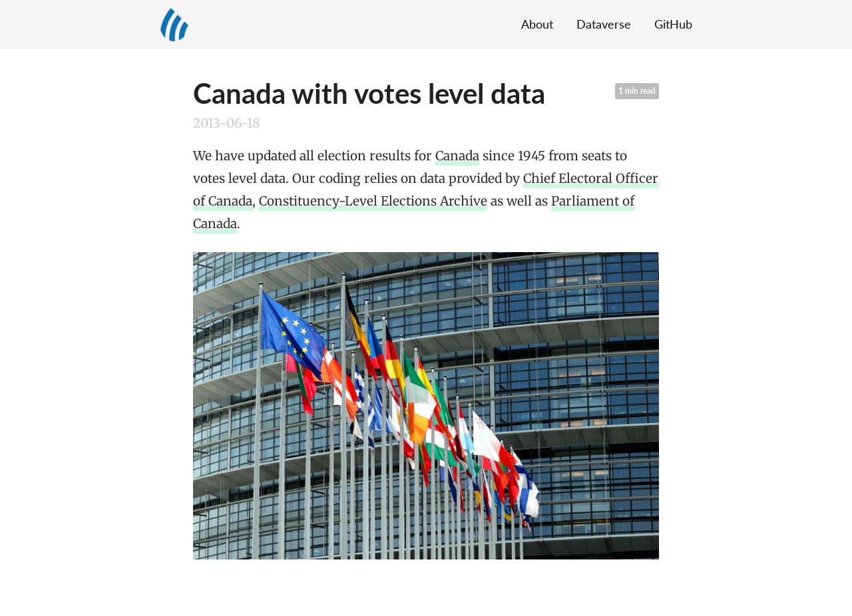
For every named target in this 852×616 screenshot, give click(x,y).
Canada (457, 156)
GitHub (673, 24)
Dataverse (604, 24)
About (537, 24)
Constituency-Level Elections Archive (373, 201)
